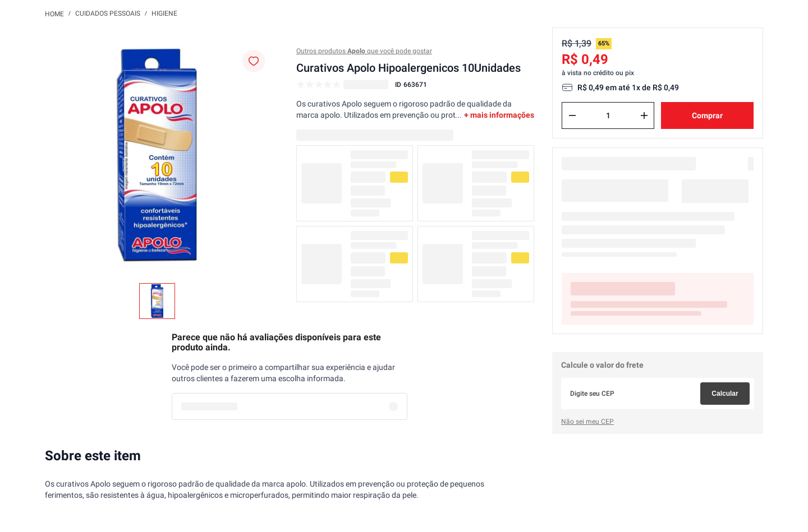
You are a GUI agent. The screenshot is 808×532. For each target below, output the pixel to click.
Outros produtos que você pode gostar (364, 51)
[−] (572, 115)
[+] (644, 115)
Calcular (725, 394)
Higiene (164, 13)
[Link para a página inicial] (54, 13)
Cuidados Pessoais (108, 13)
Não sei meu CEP (587, 422)
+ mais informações (499, 115)
